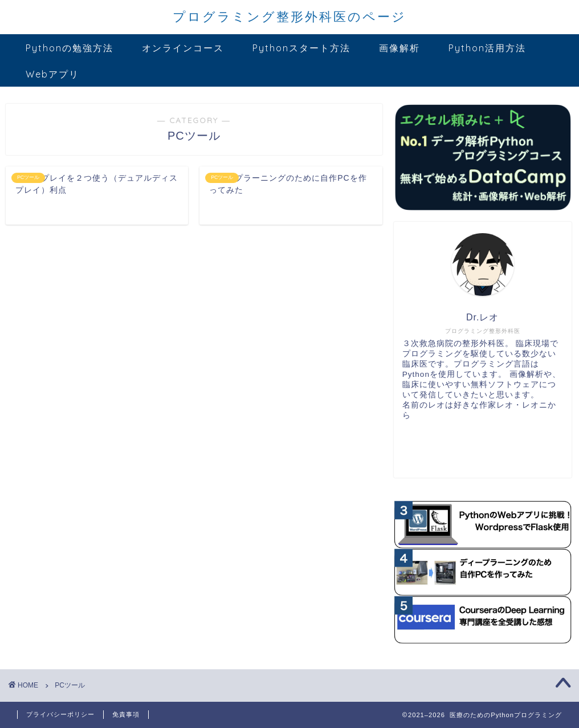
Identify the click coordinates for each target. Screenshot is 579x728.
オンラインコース (183, 48)
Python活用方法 (487, 48)
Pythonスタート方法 (301, 48)
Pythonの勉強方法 (70, 48)
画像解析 (399, 48)
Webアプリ (52, 74)
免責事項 (126, 714)
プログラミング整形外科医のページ (289, 16)
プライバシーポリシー (60, 714)
